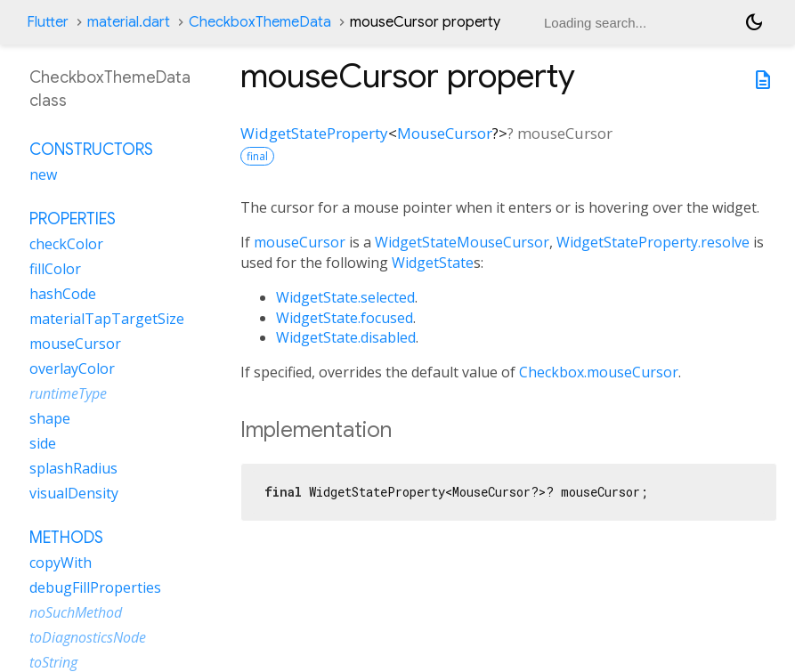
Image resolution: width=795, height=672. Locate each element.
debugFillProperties (95, 587)
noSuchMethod (76, 612)
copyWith (61, 563)
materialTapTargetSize (107, 319)
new (43, 174)
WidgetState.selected (345, 297)
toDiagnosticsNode (88, 637)
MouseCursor (445, 133)
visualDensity (74, 493)
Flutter (48, 22)
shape (50, 418)
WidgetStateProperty (314, 133)
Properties (73, 219)
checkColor (66, 244)
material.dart (129, 22)
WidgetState (433, 263)
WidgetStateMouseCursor (462, 242)
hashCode (63, 294)
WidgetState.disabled (346, 337)
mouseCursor (300, 242)
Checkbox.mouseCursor (599, 372)
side (43, 443)
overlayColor (72, 368)
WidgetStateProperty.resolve (653, 242)
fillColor (55, 269)
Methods (66, 538)
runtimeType (68, 393)
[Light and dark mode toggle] (754, 22)
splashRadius (73, 468)
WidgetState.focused (345, 318)
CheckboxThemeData (260, 22)
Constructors (91, 150)
